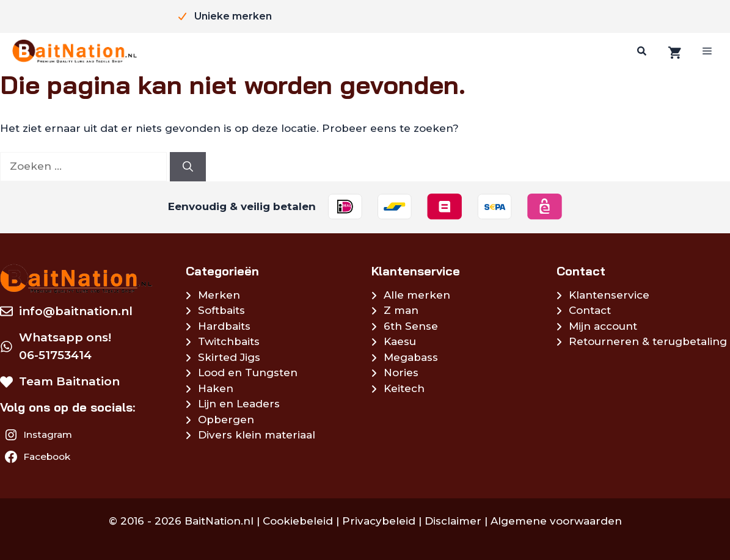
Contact (590, 310)
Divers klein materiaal (257, 435)
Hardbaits (224, 326)
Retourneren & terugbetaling (648, 341)
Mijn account (603, 326)
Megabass (411, 357)
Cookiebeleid (298, 521)
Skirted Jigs (229, 357)
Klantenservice (609, 295)
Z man (401, 310)
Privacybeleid (379, 521)
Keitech (404, 388)
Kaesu (400, 341)
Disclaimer (453, 521)
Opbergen (226, 420)
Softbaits (221, 310)
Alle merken (417, 295)
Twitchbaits (229, 341)
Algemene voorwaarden (556, 521)
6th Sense (411, 326)
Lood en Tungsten (248, 373)
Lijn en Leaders (239, 404)
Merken (219, 295)
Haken (216, 388)
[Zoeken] (640, 51)
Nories (401, 373)
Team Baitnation (69, 381)
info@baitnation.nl (76, 311)
